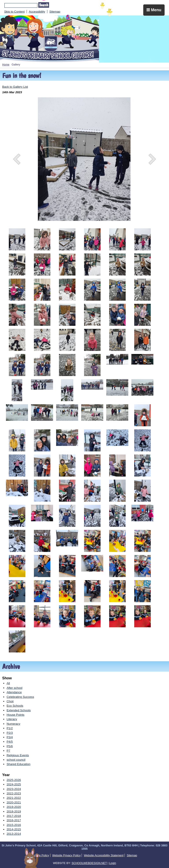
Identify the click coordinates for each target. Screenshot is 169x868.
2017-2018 (14, 816)
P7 (8, 751)
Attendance (14, 692)
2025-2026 (14, 780)
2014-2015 (14, 829)
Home (6, 65)
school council (16, 760)
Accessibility (37, 12)
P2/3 (10, 733)
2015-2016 (14, 825)
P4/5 (10, 742)
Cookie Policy (40, 855)
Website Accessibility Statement (104, 855)
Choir (10, 701)
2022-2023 (14, 793)
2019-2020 (14, 807)
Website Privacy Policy (66, 855)
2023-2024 (14, 789)
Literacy (12, 719)
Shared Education (18, 764)
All (8, 683)
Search (44, 5)
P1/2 (10, 728)
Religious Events (18, 755)
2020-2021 (14, 802)
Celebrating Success (20, 697)
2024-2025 (14, 784)
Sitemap (55, 12)
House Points (16, 715)
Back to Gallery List (15, 87)
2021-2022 (14, 798)
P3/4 (10, 737)
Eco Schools (15, 706)
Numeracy (13, 724)
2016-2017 (14, 820)
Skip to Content (14, 12)
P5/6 (10, 746)
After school (15, 688)
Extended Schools (19, 710)
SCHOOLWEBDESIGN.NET (89, 863)
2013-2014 (14, 834)
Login (113, 863)
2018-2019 (14, 811)
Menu (154, 10)
